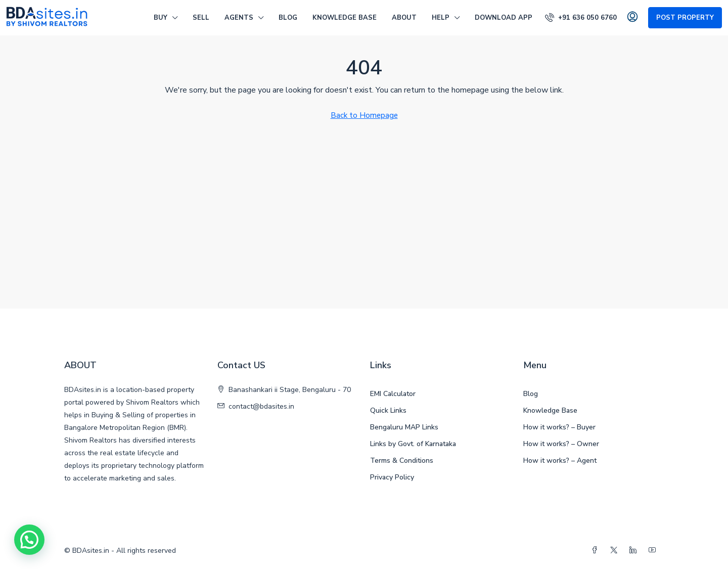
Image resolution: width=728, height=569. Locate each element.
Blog (288, 18)
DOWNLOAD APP (504, 18)
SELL (201, 18)
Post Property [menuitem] (685, 18)
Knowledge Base (345, 18)
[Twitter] (616, 551)
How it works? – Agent (560, 461)
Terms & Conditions (402, 461)
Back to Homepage (364, 115)
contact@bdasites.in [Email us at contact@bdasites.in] (261, 406)
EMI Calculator (393, 394)
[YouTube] (654, 551)
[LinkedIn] (635, 551)
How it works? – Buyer (559, 427)
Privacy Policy (392, 477)
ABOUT (404, 18)
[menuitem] (581, 18)
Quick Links (388, 410)
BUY (161, 18)
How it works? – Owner (561, 444)
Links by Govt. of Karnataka (413, 444)
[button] (29, 540)
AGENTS (239, 18)
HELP (441, 18)
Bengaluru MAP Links (404, 427)
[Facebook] (597, 551)
